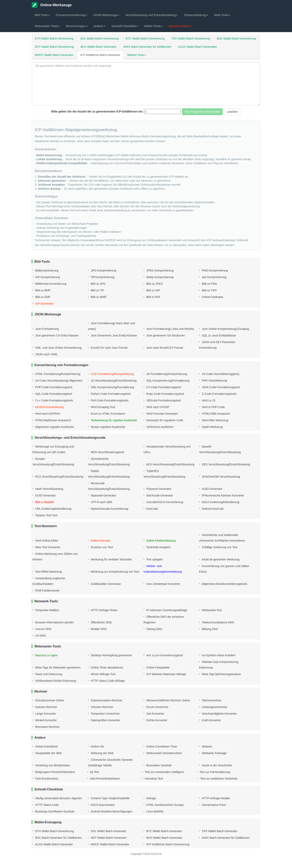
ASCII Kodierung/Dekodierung (220, 502)
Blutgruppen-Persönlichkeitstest (55, 772)
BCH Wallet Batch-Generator (98, 47)
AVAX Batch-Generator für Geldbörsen (147, 47)
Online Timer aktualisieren (107, 667)
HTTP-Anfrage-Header (216, 798)
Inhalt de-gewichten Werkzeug (220, 559)
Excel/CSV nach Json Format (109, 348)
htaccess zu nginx (46, 655)
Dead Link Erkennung (48, 674)
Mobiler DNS (98, 629)
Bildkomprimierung (47, 270)
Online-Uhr (97, 746)
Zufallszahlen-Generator (105, 584)
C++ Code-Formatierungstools (54, 400)
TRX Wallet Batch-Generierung (191, 38)
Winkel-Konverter (46, 720)
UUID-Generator (212, 489)
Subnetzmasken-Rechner (106, 700)
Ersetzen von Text (101, 547)
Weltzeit (206, 746)
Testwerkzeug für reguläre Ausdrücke (113, 420)
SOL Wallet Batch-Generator (108, 831)
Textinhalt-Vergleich (158, 547)
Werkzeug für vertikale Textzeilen (111, 559)
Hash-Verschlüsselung (49, 489)
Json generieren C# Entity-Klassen (56, 335)
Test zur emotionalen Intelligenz (164, 772)
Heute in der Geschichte (217, 765)
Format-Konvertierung (71, 15)
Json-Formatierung (47, 329)
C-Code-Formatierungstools (219, 394)
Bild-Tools (42, 15)
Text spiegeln (154, 559)
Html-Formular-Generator (162, 414)
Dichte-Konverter (156, 720)
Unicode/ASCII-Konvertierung (164, 502)
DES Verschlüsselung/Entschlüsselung (226, 464)
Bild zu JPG (98, 284)
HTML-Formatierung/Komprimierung (57, 374)
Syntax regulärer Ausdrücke (108, 427)
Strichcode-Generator (159, 495)
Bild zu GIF (153, 290)
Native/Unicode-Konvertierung (109, 509)
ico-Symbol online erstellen (218, 655)
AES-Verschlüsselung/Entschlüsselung (170, 464)
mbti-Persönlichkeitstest (104, 779)
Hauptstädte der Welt (48, 753)
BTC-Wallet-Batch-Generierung (145, 38)
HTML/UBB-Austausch (216, 414)
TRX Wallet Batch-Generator (219, 831)
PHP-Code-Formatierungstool (53, 387)
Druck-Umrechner (157, 707)
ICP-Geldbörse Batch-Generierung (167, 844)
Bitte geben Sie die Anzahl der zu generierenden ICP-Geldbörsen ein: (97, 111)
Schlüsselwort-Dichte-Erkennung (55, 681)
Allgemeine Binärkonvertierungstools (224, 584)
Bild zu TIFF (209, 290)
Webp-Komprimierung (160, 277)
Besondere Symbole (159, 765)
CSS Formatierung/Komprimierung (112, 374)
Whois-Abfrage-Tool (103, 674)
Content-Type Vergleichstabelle (110, 798)
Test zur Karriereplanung (214, 772)
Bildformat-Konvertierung (50, 284)
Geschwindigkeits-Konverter (219, 714)
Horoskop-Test (153, 779)
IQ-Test (94, 772)
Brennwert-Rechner (47, 727)
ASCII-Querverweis (102, 805)
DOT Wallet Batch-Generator (108, 838)
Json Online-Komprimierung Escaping (225, 329)
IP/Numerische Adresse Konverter (223, 495)
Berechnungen (77, 26)
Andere (100, 26)
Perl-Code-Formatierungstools (109, 400)
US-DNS (40, 636)
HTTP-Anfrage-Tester (104, 610)
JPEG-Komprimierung (160, 270)
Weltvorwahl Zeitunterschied (163, 753)
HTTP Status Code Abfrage (107, 681)
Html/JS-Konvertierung (49, 407)
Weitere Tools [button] (137, 55)
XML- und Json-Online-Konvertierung (58, 348)
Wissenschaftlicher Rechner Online (168, 700)
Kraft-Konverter (211, 720)
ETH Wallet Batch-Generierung (54, 38)
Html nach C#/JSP (157, 407)
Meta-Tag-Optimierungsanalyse (221, 674)
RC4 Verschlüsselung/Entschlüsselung (59, 477)
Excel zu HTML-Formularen (107, 414)
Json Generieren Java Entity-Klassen (113, 335)
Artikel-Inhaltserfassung (160, 541)
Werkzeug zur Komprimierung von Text (114, 572)
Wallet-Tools (153, 26)
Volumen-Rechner (102, 707)
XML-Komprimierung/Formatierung (112, 387)
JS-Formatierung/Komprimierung (166, 374)
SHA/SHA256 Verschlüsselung (221, 477)
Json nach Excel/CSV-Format (164, 348)
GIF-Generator (44, 304)
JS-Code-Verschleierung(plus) (220, 374)
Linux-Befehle (155, 811)
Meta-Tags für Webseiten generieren (58, 667)
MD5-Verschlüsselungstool (107, 452)
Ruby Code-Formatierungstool (165, 394)
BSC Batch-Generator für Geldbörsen (58, 838)
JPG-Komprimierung (103, 270)
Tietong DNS (154, 629)
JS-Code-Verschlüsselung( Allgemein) (59, 381)
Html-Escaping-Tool (102, 407)
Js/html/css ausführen (159, 427)
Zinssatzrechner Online (49, 700)
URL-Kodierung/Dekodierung (53, 509)
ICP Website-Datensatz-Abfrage (166, 674)
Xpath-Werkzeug (212, 427)
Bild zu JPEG (154, 284)
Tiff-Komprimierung (102, 277)
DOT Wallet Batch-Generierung (54, 47)
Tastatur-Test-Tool (46, 515)
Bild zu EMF (42, 297)
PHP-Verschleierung (214, 381)
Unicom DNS (43, 629)
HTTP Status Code (47, 805)
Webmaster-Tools (47, 26)
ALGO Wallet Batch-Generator (54, 844)
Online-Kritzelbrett (46, 746)
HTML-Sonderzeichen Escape (165, 805)
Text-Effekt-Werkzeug (48, 572)
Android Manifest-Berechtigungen (111, 811)
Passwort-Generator (158, 489)
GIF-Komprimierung (47, 277)
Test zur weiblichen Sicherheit (218, 779)
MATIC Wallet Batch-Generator (54, 55)
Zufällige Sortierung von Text (219, 547)
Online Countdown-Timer (161, 746)
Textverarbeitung (196, 15)
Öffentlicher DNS (101, 622)
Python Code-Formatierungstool (110, 394)
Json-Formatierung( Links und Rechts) (170, 329)
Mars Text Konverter (47, 547)
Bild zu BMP (43, 290)
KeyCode (152, 509)
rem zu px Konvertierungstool (164, 655)
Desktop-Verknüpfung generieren (111, 655)
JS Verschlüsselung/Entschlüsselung (113, 381)
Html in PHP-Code (213, 407)
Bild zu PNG (209, 284)
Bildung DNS (210, 629)
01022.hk (156, 854)
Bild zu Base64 (44, 502)
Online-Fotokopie (212, 297)
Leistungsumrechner (214, 707)
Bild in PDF (153, 297)
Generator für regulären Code (164, 420)
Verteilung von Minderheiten (52, 765)
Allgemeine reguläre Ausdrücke (54, 427)
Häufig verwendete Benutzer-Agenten (58, 798)
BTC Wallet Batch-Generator (164, 831)
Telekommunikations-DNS (218, 622)
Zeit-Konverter (155, 714)
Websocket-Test (211, 610)
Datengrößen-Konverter (105, 720)
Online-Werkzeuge (52, 5)
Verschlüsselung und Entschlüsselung (152, 15)
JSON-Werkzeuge (106, 15)
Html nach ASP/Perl (47, 414)
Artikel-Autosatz (100, 541)
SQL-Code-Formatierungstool (53, 394)
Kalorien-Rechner (46, 707)
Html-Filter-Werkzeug (215, 420)
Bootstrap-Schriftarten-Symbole (54, 811)
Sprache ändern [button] (180, 26)
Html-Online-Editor (46, 541)
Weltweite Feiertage (214, 753)
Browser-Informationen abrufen (54, 622)
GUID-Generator (45, 495)
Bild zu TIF (97, 290)
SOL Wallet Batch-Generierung (100, 38)
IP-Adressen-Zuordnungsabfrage (166, 610)
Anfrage (151, 798)
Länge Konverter (45, 714)
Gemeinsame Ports (214, 805)
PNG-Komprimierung (215, 270)
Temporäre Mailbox (47, 610)
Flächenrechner (211, 700)
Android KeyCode (212, 509)
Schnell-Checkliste (125, 26)
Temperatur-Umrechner (105, 714)
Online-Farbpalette (158, 667)
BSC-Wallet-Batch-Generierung (236, 38)
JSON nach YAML (46, 354)
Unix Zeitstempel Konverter (163, 584)
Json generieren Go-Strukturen (165, 335)
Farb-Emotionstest (46, 779)
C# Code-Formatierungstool (163, 387)
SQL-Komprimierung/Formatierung (167, 381)
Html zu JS (208, 400)
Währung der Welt (102, 753)
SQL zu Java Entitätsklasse (219, 335)
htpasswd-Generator (103, 495)
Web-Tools (222, 15)
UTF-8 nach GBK (101, 502)
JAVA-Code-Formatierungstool (220, 387)
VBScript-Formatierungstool (163, 400)
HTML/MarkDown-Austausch (53, 420)
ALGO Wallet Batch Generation (198, 47)
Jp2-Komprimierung (214, 277)
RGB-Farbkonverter (47, 590)
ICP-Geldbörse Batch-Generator (100, 55)
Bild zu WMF (98, 297)
